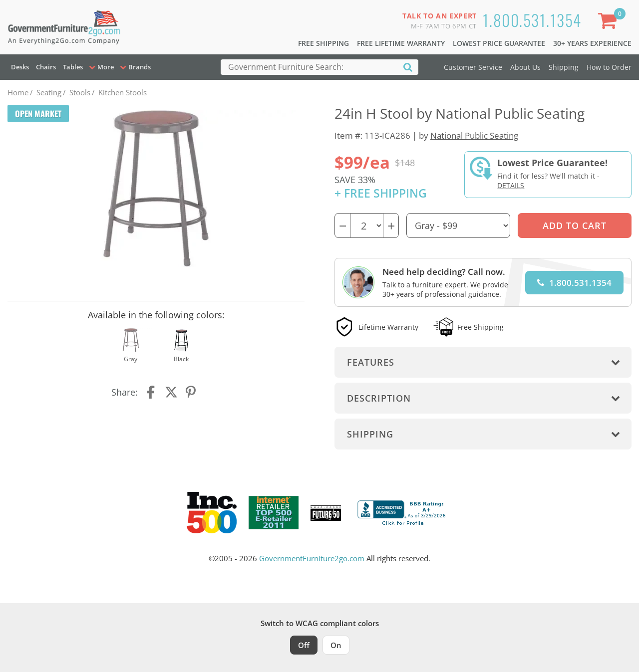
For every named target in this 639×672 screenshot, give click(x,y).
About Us (525, 67)
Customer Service (473, 67)
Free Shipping (323, 43)
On (336, 645)
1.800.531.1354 (532, 20)
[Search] (408, 67)
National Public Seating (474, 135)
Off (304, 645)
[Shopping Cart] (610, 23)
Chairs (46, 67)
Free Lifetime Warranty (401, 43)
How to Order (609, 67)
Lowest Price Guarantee (499, 43)
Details (511, 185)
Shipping (564, 67)
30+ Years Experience (592, 43)
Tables (73, 67)
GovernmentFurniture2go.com (312, 558)
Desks (20, 67)
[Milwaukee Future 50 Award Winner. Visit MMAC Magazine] (326, 513)
